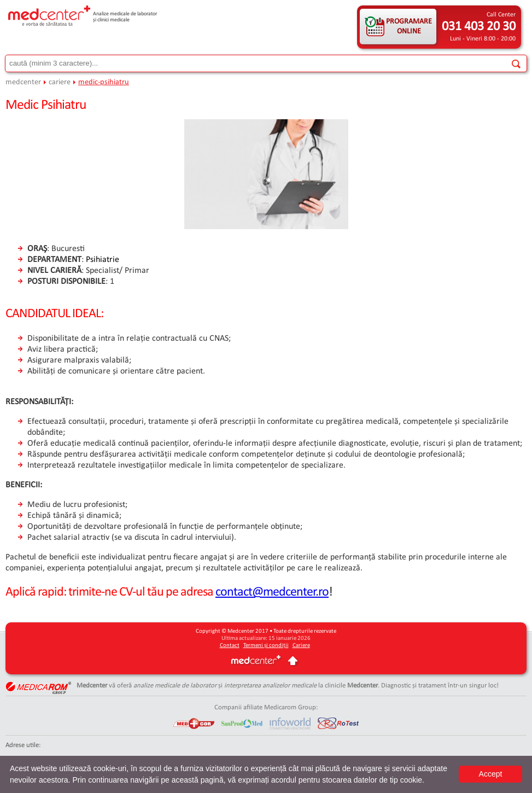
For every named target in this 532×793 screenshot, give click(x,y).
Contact (230, 646)
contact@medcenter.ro (272, 592)
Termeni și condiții (266, 646)
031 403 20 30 (479, 27)
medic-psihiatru (104, 82)
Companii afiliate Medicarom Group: (266, 707)
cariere (60, 82)
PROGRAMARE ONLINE (409, 27)
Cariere (301, 646)
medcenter (23, 82)
